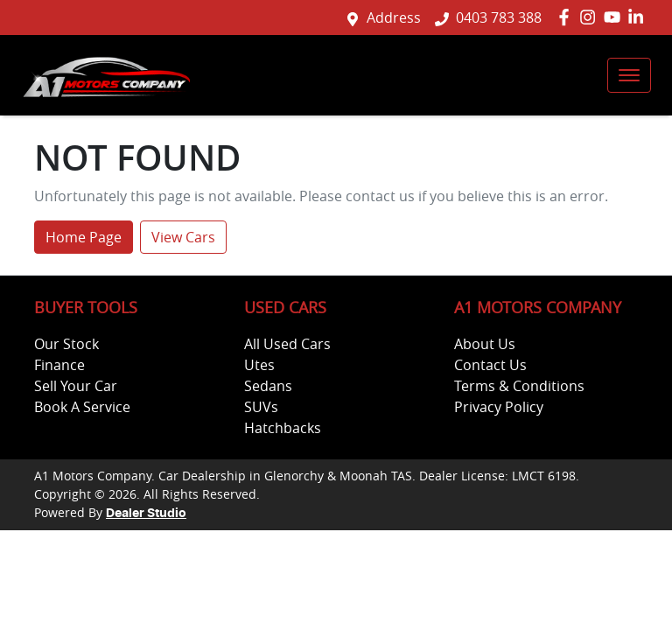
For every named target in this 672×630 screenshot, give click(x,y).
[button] (629, 75)
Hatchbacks (283, 428)
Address (394, 17)
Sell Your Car (76, 386)
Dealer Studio (146, 514)
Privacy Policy (499, 407)
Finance (59, 365)
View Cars (183, 237)
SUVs (261, 407)
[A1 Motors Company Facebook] (567, 17)
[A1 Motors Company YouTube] (616, 17)
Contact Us (490, 365)
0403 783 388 (499, 17)
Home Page (84, 237)
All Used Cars (287, 344)
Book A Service (82, 407)
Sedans (268, 386)
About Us (485, 344)
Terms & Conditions (519, 386)
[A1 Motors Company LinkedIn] (639, 17)
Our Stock (66, 344)
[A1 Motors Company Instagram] (591, 17)
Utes (259, 365)
